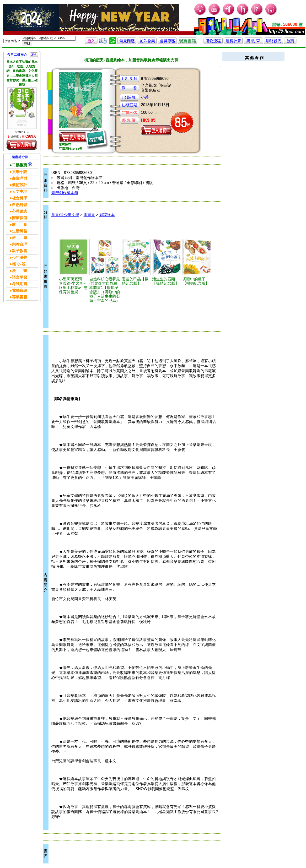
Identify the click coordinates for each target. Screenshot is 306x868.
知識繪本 (107, 215)
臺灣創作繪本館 (65, 193)
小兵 (145, 97)
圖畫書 (89, 215)
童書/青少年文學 (65, 215)
